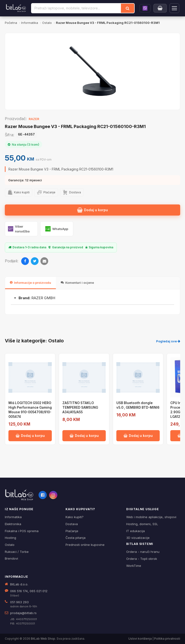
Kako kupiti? (75, 517)
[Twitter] (35, 261)
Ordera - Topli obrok (142, 559)
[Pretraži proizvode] (76, 8)
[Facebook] (25, 261)
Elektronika (13, 524)
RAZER (34, 119)
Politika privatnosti (167, 639)
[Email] (44, 261)
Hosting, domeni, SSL (142, 524)
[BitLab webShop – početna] (19, 495)
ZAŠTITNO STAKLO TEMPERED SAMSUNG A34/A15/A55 (80, 407)
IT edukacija (135, 531)
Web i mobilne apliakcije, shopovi (151, 517)
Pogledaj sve (168, 341)
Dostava (72, 524)
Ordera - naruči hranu (143, 552)
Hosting (10, 538)
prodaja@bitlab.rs (23, 613)
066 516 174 (19, 591)
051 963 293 (19, 602)
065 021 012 (39, 591)
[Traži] (128, 8)
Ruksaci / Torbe (17, 552)
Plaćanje (72, 531)
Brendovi (11, 558)
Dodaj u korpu (92, 210)
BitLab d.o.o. (19, 584)
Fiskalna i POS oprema (22, 531)
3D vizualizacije (138, 538)
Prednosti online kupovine (85, 545)
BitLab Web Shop (43, 639)
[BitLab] (16, 8)
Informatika (13, 517)
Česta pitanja (76, 538)
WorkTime (134, 566)
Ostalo (10, 545)
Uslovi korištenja (140, 639)
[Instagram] (53, 495)
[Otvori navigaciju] (174, 8)
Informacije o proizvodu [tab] (30, 283)
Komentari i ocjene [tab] (77, 283)
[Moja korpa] (160, 8)
